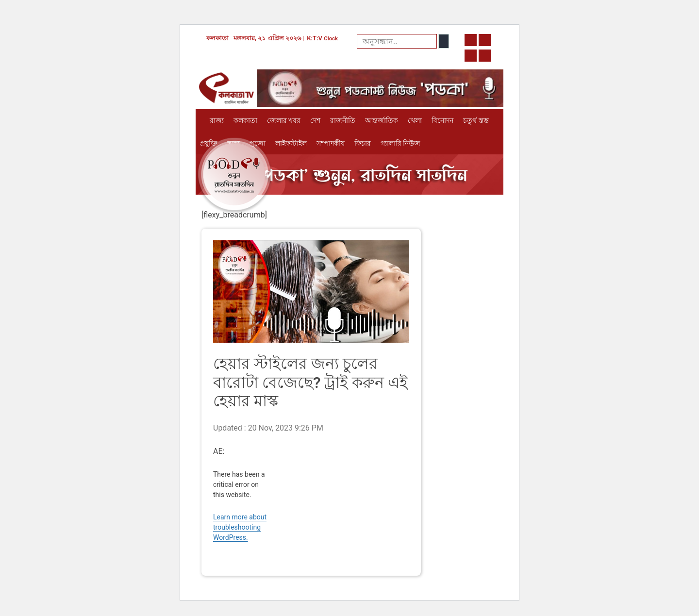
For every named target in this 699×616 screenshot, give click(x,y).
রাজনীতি (343, 120)
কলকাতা (245, 120)
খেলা (415, 120)
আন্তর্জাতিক (382, 120)
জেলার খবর (284, 120)
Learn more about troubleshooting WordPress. (240, 527)
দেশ (315, 120)
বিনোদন (442, 120)
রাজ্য (217, 120)
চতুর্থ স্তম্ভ (476, 120)
